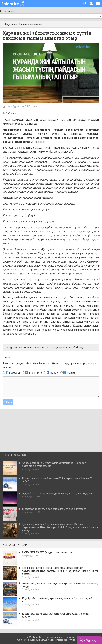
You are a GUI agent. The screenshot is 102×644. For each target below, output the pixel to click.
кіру (67, 363)
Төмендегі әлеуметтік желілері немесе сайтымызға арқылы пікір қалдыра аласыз (49, 365)
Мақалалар (10, 24)
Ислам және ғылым (31, 24)
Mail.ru (71, 372)
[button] (89, 640)
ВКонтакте (35, 372)
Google (54, 372)
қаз (22, 2)
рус (22, 5)
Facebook (15, 372)
